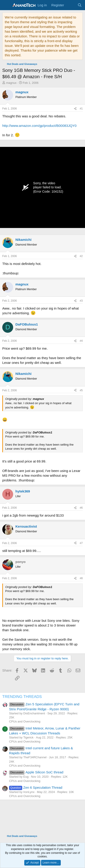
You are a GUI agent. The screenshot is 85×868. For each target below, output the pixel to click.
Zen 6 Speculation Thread (36, 787)
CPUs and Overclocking (25, 721)
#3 (81, 301)
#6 (81, 508)
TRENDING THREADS (22, 697)
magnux (11, 83)
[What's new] (71, 5)
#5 (81, 390)
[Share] (75, 109)
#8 (81, 578)
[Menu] (6, 5)
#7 (81, 543)
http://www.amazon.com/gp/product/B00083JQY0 (39, 126)
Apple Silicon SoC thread (36, 772)
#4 (81, 341)
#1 (81, 109)
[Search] (80, 5)
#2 (81, 256)
